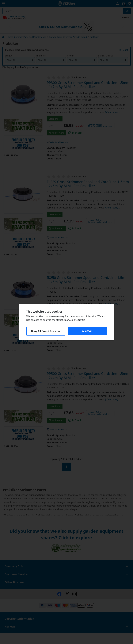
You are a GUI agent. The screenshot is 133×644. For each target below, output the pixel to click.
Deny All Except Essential (46, 331)
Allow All (87, 331)
